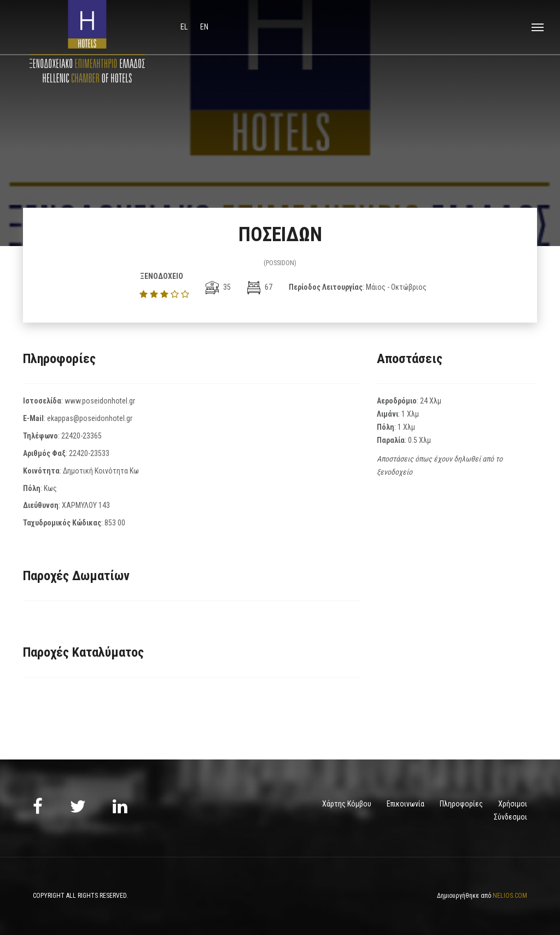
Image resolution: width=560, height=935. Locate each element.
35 (218, 287)
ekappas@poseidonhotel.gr (90, 418)
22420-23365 (81, 436)
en (204, 27)
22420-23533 (89, 453)
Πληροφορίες (461, 804)
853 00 (115, 523)
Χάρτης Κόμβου (347, 804)
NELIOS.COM (510, 896)
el (185, 27)
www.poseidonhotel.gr (100, 401)
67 (260, 287)
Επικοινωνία (406, 804)
